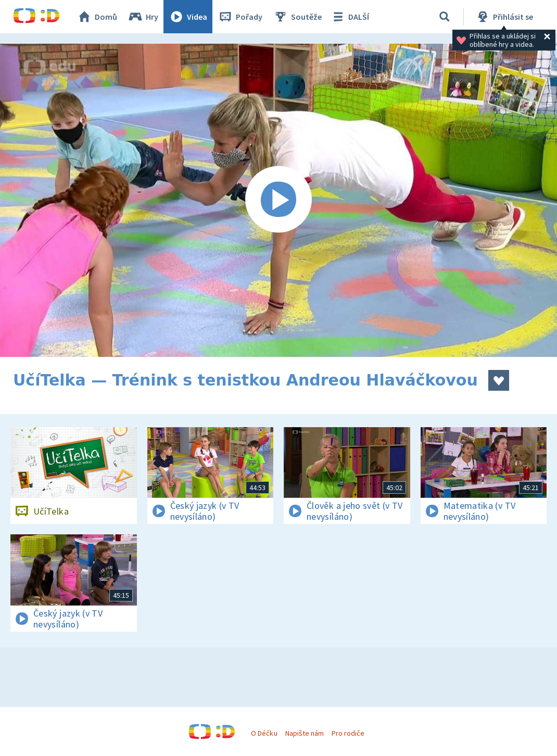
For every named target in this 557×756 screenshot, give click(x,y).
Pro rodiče (348, 733)
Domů (97, 17)
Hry (143, 17)
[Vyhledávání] (445, 17)
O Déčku (264, 733)
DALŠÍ (350, 17)
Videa (188, 17)
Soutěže (297, 17)
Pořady (240, 17)
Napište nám (305, 733)
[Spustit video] (278, 200)
